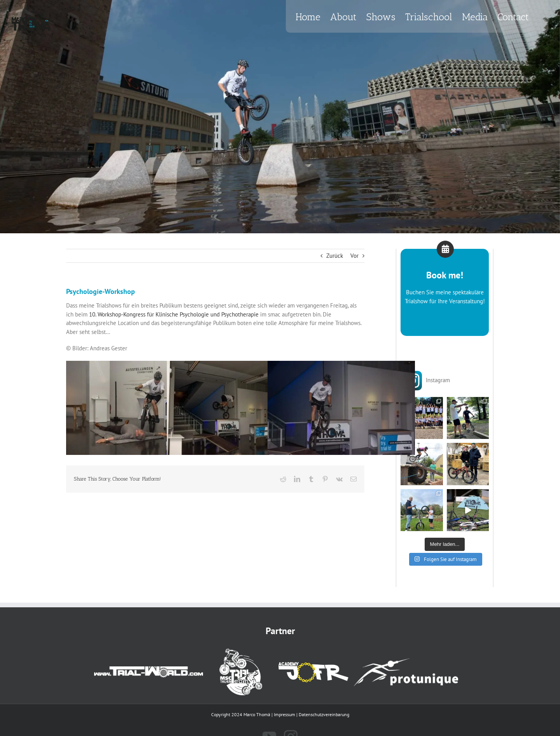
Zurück (335, 256)
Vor (354, 256)
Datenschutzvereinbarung (324, 714)
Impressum (284, 714)
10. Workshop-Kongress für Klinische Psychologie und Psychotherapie (174, 314)
